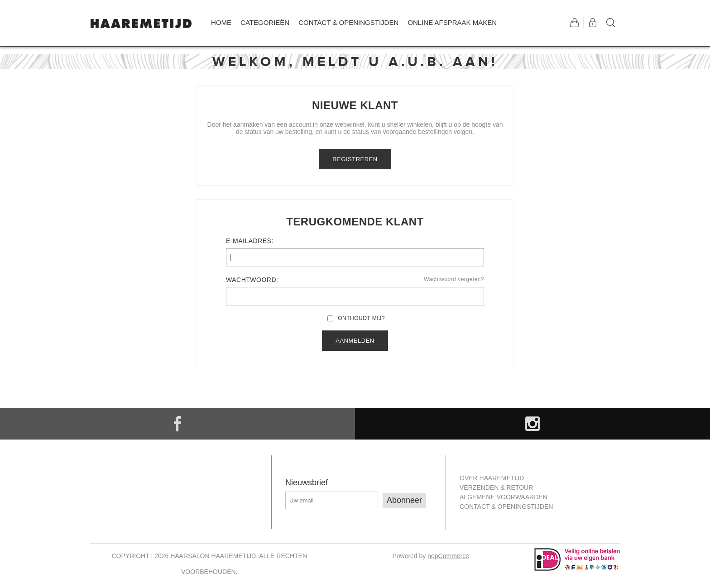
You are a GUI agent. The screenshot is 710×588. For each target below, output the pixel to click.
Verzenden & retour (496, 488)
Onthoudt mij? (361, 318)
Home (221, 22)
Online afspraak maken (452, 22)
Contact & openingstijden (348, 22)
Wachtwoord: (252, 280)
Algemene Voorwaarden (504, 497)
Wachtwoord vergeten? (454, 279)
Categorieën (265, 22)
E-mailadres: (250, 241)
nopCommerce (448, 556)
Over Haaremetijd (492, 478)
